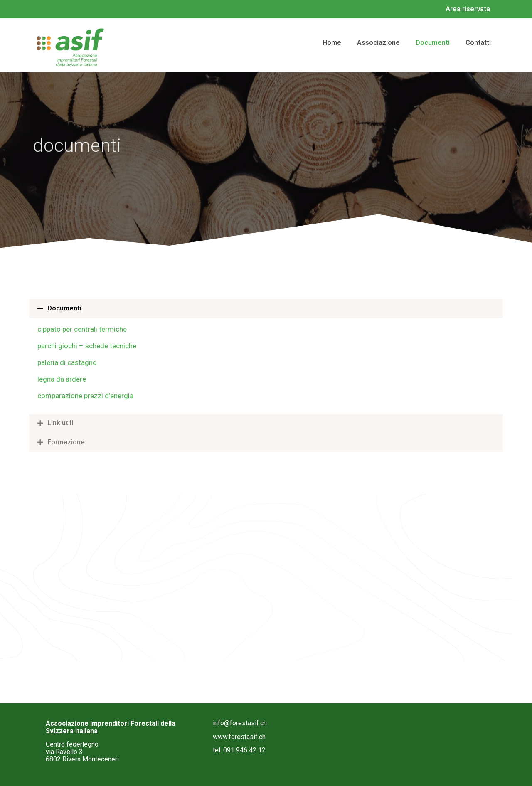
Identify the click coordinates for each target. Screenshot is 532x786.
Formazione (66, 442)
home (332, 43)
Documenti (64, 308)
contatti (478, 43)
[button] (266, 308)
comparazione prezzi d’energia (85, 396)
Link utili (60, 423)
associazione (378, 43)
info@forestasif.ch (240, 723)
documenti (433, 43)
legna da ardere (62, 379)
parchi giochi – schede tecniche (87, 346)
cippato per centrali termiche (82, 329)
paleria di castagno (67, 362)
